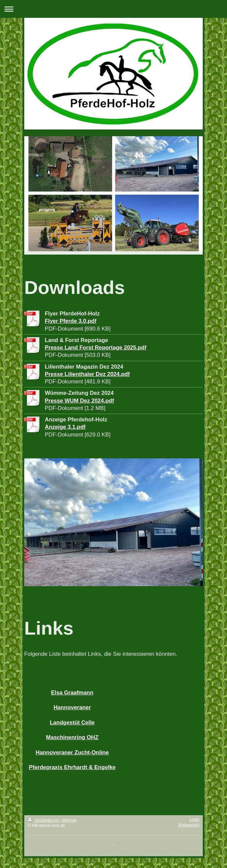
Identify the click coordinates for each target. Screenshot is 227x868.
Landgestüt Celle (72, 722)
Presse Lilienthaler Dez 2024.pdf (87, 374)
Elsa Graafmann (72, 692)
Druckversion (44, 820)
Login (194, 820)
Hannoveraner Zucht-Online (72, 752)
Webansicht (189, 825)
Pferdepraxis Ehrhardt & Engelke (72, 767)
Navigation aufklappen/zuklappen (114, 9)
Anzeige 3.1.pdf (65, 427)
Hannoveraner (72, 707)
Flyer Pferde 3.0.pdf (71, 321)
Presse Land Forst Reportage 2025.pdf (96, 347)
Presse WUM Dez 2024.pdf (79, 401)
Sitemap (69, 820)
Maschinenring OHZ (72, 737)
